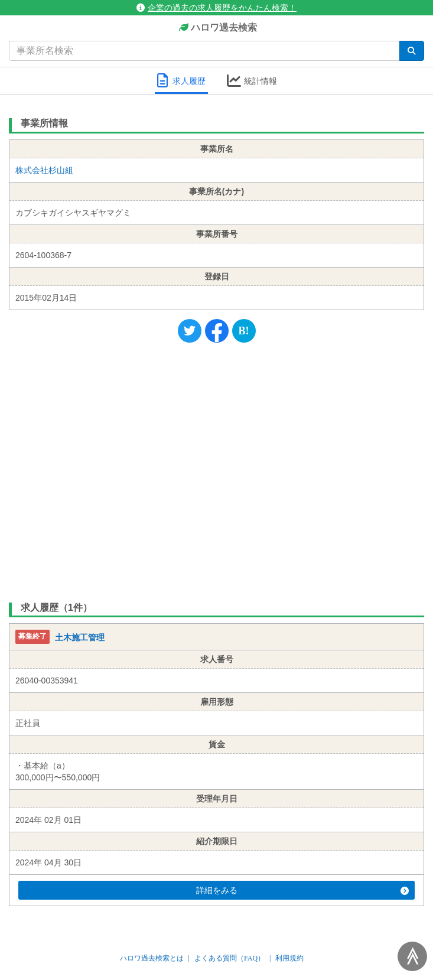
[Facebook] (217, 331)
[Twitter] (190, 331)
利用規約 (289, 958)
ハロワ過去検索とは (152, 958)
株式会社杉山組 (44, 170)
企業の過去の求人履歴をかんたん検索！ (216, 8)
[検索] (412, 51)
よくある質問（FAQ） (229, 958)
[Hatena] (244, 331)
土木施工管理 (80, 638)
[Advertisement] (216, 470)
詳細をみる (303, 890)
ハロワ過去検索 (216, 28)
